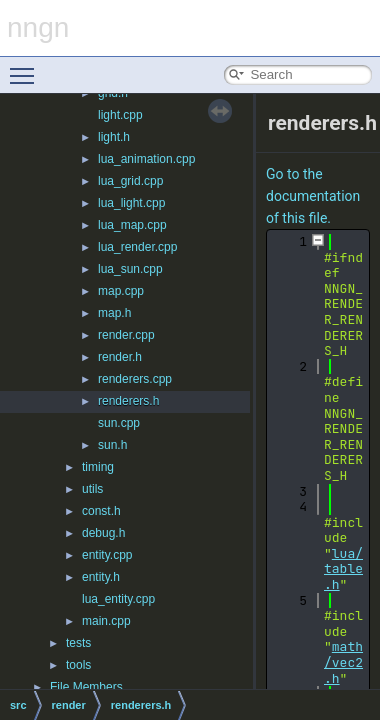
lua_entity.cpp (118, 599)
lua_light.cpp (131, 203)
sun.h (112, 445)
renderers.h (128, 401)
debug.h (103, 533)
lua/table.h (343, 569)
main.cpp (106, 621)
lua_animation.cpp (146, 159)
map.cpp (121, 291)
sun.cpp (119, 423)
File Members (86, 687)
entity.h (101, 577)
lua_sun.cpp (130, 269)
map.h (114, 313)
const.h (101, 511)
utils (92, 489)
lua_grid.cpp (130, 181)
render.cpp (126, 335)
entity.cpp (107, 555)
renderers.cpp (135, 379)
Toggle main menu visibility (27, 67)
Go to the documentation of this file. (313, 196)
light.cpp (120, 115)
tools (78, 665)
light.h (114, 137)
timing (98, 467)
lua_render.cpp (137, 247)
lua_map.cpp (132, 225)
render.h (120, 357)
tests (78, 643)
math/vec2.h (343, 662)
